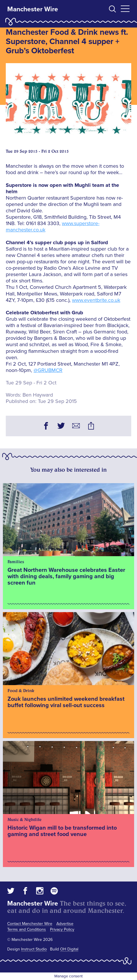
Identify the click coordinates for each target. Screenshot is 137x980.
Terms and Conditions (27, 929)
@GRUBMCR (48, 370)
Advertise (65, 924)
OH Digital (69, 949)
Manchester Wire (33, 9)
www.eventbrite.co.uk (96, 300)
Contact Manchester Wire (30, 924)
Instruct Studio (34, 949)
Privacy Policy (62, 929)
